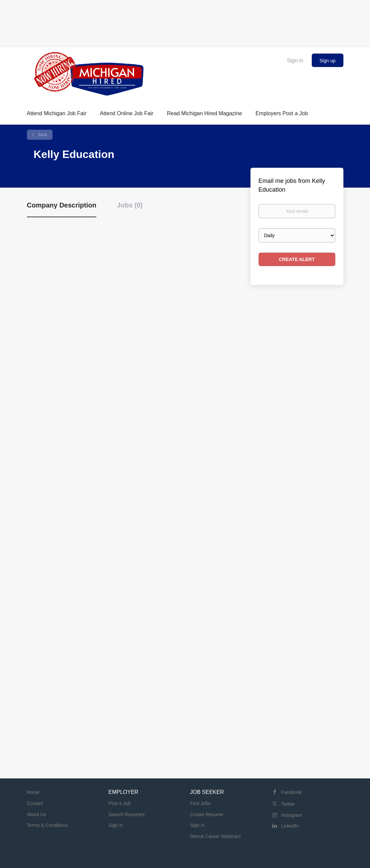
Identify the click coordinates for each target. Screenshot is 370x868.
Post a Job (120, 803)
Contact (35, 803)
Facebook (291, 792)
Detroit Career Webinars (216, 836)
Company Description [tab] (62, 205)
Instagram (292, 815)
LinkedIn (290, 826)
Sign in (295, 60)
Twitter (288, 804)
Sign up (327, 61)
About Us (37, 814)
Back (42, 135)
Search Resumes (126, 814)
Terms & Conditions (47, 825)
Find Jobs (200, 803)
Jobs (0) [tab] (130, 205)
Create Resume (207, 814)
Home (33, 792)
